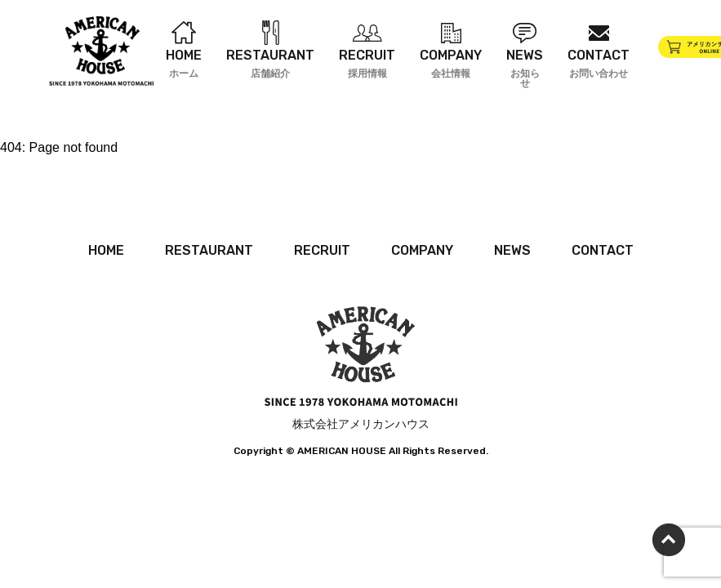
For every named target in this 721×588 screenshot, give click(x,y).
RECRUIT (322, 250)
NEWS (512, 250)
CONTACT (603, 250)
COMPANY (422, 250)
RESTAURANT (209, 250)
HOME (106, 250)
